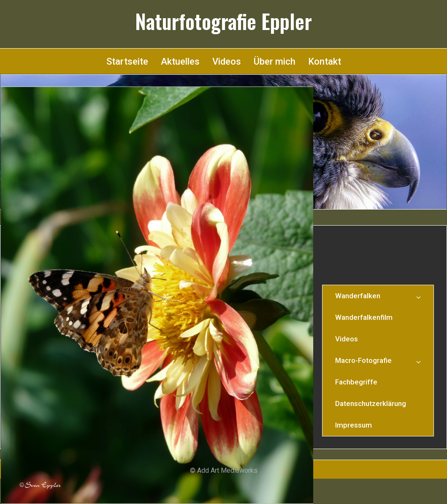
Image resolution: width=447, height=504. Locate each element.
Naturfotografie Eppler (223, 21)
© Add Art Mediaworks (224, 470)
